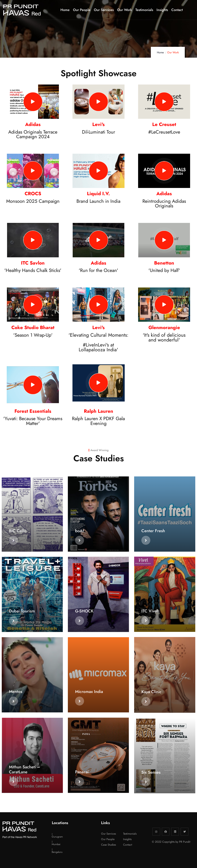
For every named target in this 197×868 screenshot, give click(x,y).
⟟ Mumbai (56, 843)
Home (160, 52)
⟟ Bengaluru (56, 851)
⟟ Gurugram (56, 835)
